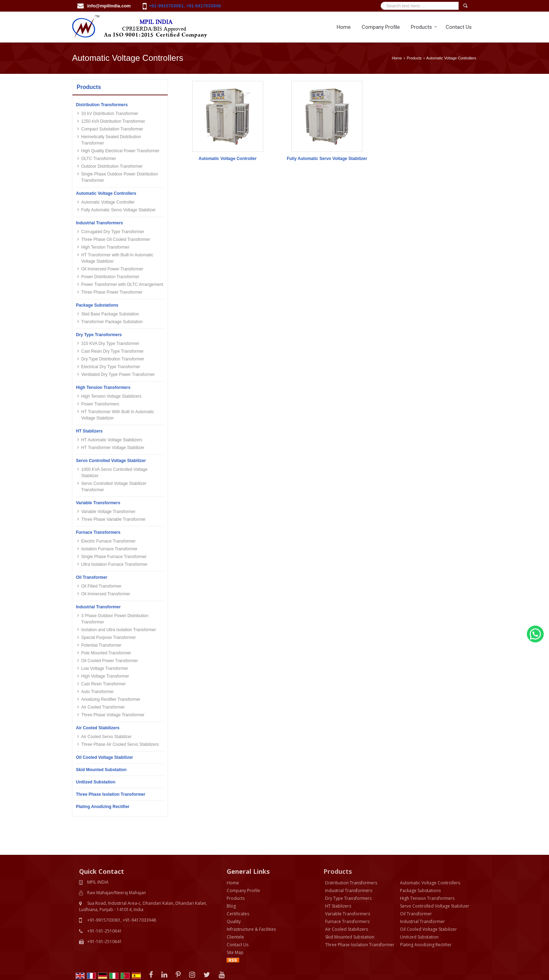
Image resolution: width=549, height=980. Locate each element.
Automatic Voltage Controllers (106, 193)
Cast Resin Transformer (104, 684)
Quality (234, 890)
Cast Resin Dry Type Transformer (112, 351)
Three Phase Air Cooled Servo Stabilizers (120, 744)
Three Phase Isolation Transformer (111, 794)
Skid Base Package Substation (110, 314)
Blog (231, 875)
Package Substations (97, 305)
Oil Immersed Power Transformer (112, 269)
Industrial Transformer (98, 607)
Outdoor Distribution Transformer (112, 166)
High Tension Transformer (105, 247)
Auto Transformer (98, 692)
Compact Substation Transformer (112, 129)
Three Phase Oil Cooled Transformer (116, 239)
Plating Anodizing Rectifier (103, 807)
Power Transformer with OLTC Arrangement (122, 284)
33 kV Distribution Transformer (110, 114)
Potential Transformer (101, 645)
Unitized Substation (96, 782)
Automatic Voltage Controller (108, 202)
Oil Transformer (92, 577)
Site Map (235, 921)
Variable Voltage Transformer (108, 512)
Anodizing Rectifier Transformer (111, 699)
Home (344, 27)
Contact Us (459, 27)
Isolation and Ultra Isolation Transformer (119, 630)
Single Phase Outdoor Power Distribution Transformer (120, 177)
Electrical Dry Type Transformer (111, 367)
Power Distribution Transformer (110, 277)
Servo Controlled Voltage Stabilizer (111, 461)
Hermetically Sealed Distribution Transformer (111, 140)
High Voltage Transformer (105, 676)
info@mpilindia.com (109, 6)
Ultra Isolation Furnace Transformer (114, 564)
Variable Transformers (98, 503)
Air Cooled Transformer (103, 707)
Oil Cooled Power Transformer (109, 661)
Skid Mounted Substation (101, 770)
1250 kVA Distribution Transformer (113, 121)
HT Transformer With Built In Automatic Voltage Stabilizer (118, 415)
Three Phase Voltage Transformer (113, 715)
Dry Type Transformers (99, 335)
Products (424, 27)
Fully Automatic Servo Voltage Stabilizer (118, 210)
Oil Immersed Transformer (106, 594)
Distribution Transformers (102, 105)
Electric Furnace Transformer (108, 541)
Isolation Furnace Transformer (109, 549)
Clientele (235, 906)
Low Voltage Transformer (105, 668)
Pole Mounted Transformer (106, 653)
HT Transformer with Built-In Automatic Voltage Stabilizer (117, 258)
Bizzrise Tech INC (146, 969)
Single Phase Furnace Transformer (114, 557)
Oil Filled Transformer (101, 586)
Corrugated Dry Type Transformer (113, 232)
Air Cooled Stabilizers (98, 728)
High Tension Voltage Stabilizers (111, 396)
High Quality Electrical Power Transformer (120, 151)
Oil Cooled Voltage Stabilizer (104, 757)
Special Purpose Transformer (108, 638)
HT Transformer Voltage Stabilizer (113, 448)
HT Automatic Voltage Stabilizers (112, 440)
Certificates (238, 882)
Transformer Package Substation (112, 322)
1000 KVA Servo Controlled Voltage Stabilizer (114, 473)
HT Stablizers (89, 431)
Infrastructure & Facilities (251, 898)
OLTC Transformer (99, 159)
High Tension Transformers (103, 387)
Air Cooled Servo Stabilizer (106, 737)
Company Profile (381, 27)
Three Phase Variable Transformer (113, 519)
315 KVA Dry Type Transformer (110, 344)
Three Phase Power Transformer (112, 292)
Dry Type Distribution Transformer (113, 359)
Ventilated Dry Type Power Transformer (118, 374)
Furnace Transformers (98, 532)
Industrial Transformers (99, 223)
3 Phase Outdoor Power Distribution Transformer (115, 619)
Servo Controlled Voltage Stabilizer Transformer (114, 487)
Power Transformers (100, 404)
